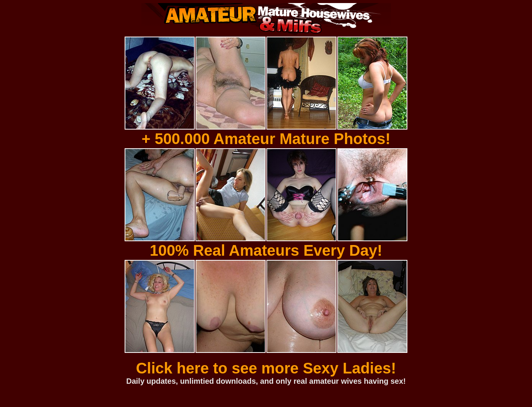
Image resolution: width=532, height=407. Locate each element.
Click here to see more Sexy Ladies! (266, 368)
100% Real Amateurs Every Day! (266, 250)
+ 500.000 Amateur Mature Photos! (266, 139)
